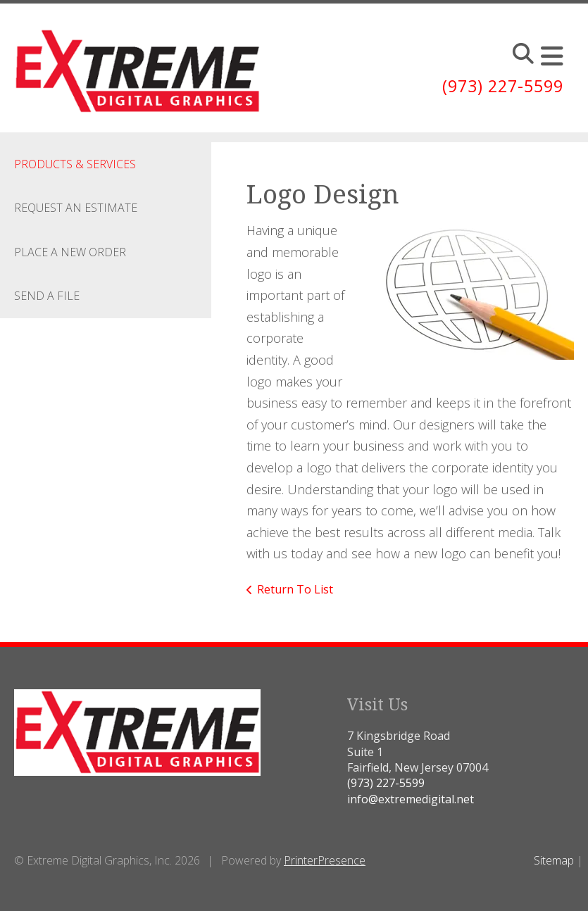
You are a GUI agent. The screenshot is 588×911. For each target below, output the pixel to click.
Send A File (47, 296)
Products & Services (75, 164)
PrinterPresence (325, 860)
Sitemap (554, 860)
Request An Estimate (76, 208)
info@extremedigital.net (411, 799)
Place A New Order (70, 252)
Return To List (295, 589)
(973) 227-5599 (499, 86)
